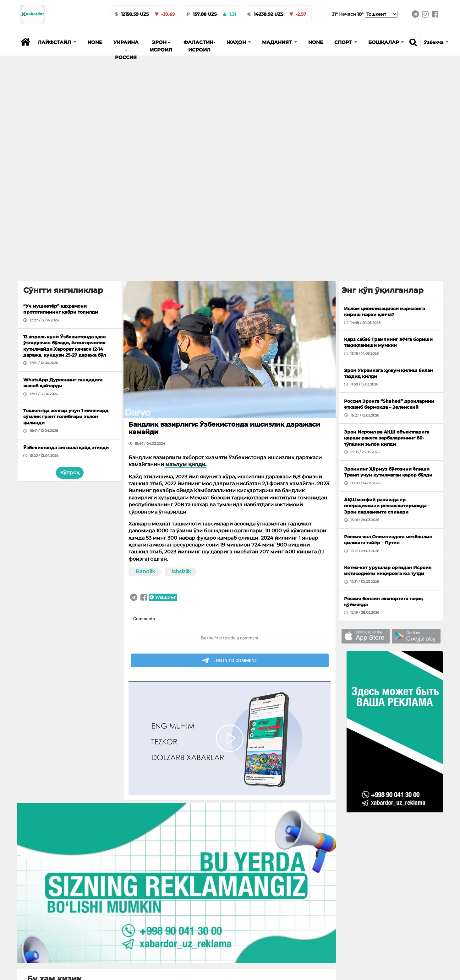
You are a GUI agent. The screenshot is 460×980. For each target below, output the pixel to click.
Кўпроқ (70, 473)
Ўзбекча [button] (434, 42)
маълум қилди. (186, 464)
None (95, 42)
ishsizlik (181, 571)
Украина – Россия (126, 50)
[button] (57, 42)
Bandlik (145, 571)
